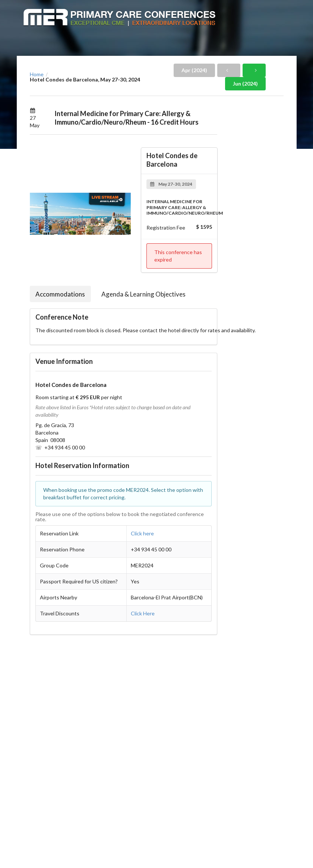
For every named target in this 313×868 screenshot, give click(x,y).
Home (37, 74)
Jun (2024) (245, 84)
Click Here (143, 613)
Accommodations (60, 294)
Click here (142, 533)
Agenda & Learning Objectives (143, 294)
